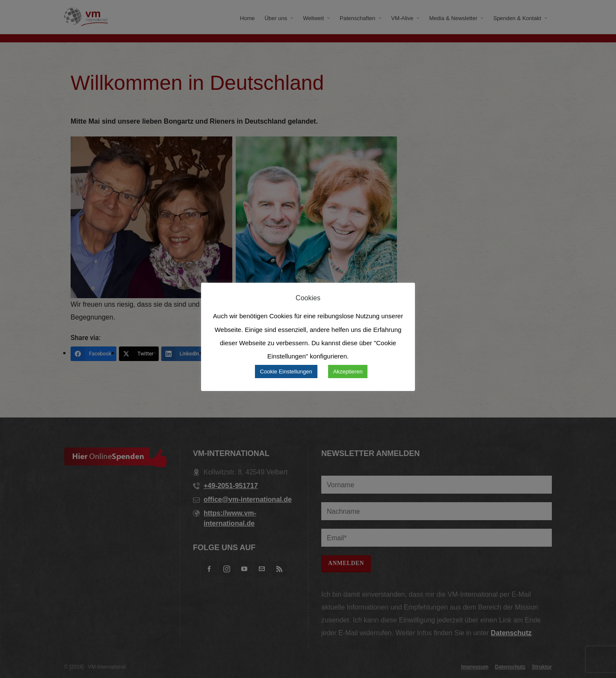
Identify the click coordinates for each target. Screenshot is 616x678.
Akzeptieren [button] (348, 372)
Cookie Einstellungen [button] (286, 372)
